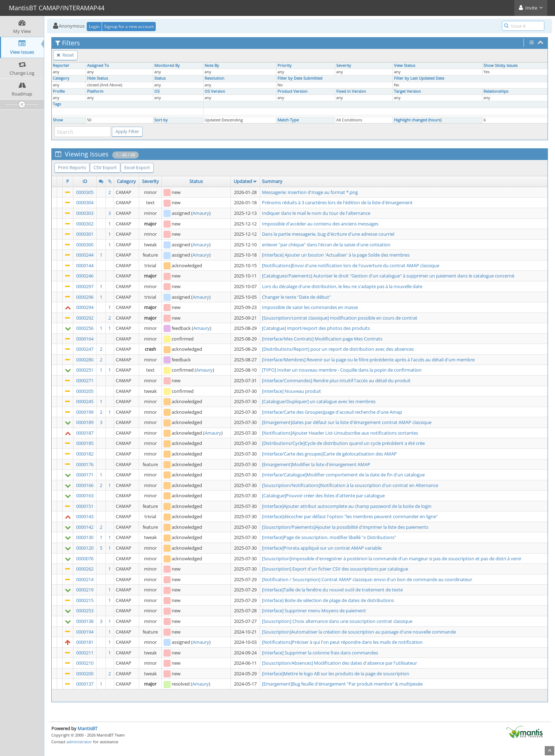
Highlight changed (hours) (418, 120)
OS (157, 91)
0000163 (85, 496)
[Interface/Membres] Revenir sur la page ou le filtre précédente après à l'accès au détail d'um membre (368, 360)
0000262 (85, 569)
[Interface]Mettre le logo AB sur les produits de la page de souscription (336, 674)
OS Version (215, 91)
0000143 (85, 516)
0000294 (85, 307)
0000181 (85, 642)
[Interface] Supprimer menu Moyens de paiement (314, 611)
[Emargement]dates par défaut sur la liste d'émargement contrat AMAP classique (347, 422)
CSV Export (105, 167)
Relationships (496, 91)
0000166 (85, 485)
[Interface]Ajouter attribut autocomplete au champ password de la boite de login (347, 506)
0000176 (85, 464)
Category (61, 78)
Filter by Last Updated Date (419, 78)
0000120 (85, 548)
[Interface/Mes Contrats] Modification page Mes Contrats (322, 339)
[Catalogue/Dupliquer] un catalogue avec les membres (319, 401)
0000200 (85, 674)
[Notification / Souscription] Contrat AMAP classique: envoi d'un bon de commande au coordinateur (367, 579)
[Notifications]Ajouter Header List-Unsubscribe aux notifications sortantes (340, 433)
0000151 (85, 506)
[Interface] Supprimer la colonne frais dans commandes (320, 653)
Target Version (407, 91)
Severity (344, 65)
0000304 (85, 202)
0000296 (85, 297)
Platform (95, 91)
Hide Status (98, 78)
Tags (57, 104)
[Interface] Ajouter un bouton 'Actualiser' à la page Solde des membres (336, 255)
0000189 (85, 422)
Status (160, 78)
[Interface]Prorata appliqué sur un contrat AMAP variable (322, 548)
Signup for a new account (129, 26)
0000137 (85, 684)
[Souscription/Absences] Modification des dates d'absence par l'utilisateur (339, 663)
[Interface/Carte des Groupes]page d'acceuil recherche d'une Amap (332, 412)
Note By (212, 65)
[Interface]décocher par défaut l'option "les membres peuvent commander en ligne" (350, 516)
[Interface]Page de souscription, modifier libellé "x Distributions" (329, 537)
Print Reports (72, 167)
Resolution (214, 78)
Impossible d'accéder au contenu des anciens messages (320, 224)
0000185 (85, 443)
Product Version (293, 91)
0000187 (85, 433)
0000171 (85, 475)
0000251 (85, 370)
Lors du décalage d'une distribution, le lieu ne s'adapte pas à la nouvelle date (342, 286)
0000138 (85, 621)
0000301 (85, 234)
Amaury (201, 213)
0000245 (85, 401)
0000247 (85, 349)
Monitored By (167, 65)
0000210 (85, 663)
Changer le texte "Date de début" (296, 297)
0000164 (85, 339)
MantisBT (87, 728)
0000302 (85, 224)
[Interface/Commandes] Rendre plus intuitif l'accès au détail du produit (336, 380)
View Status (405, 65)
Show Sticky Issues (500, 65)
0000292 (85, 318)
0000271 (85, 380)
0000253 (85, 611)
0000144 (85, 265)
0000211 (85, 653)
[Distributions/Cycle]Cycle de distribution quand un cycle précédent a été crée (343, 443)
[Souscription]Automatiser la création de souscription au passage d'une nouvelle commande (359, 632)
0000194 (85, 632)
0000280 (85, 360)
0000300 (85, 245)
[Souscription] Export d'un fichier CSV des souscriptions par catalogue (335, 569)
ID (85, 181)
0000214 (85, 579)
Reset (65, 55)
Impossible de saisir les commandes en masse (310, 307)
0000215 (85, 600)
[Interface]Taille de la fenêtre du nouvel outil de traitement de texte (332, 590)
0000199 (85, 412)
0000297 (85, 286)
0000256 (85, 328)
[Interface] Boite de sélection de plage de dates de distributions (328, 600)
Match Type (288, 120)
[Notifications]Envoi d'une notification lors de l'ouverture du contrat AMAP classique (351, 265)
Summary (272, 181)
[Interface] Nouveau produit (291, 391)
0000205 (85, 391)
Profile (59, 91)
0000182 (85, 454)
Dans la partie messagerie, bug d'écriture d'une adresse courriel (328, 234)
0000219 (85, 590)
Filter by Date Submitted (300, 78)
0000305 (85, 192)
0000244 (85, 255)
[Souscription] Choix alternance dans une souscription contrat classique (337, 621)
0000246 (85, 276)
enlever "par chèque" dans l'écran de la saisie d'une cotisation (326, 245)
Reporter (61, 65)
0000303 (85, 213)
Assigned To (98, 65)
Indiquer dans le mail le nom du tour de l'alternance (316, 213)
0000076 (85, 559)
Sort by (161, 120)
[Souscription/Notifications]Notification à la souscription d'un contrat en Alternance (350, 485)
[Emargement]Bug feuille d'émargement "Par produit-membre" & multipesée (342, 684)
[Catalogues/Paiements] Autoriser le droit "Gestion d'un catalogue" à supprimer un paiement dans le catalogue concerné (388, 276)
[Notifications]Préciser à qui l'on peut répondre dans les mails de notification (342, 642)
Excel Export (137, 167)
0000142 (85, 527)
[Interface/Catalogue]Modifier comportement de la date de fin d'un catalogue (343, 475)
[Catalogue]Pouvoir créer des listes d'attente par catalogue (323, 496)
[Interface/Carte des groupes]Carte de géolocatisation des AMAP (329, 454)
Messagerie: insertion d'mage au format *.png (310, 192)
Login (94, 26)
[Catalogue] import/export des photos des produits (316, 328)
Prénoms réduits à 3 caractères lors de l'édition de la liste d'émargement (337, 202)
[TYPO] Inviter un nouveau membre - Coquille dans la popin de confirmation (342, 370)
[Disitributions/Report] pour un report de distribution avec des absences (338, 349)
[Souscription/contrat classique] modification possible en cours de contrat (340, 318)
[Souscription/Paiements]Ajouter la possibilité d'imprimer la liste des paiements (345, 527)
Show (58, 120)
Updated (243, 181)
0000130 (85, 537)
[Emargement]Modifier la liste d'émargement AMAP (316, 464)
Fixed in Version (351, 91)
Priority (285, 65)
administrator (79, 742)
